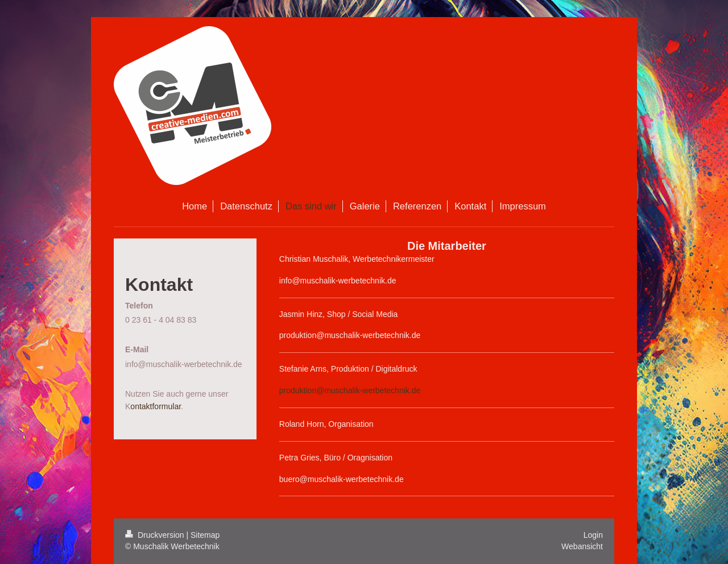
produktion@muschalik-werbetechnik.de (350, 390)
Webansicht (582, 546)
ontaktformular (156, 406)
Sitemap (205, 535)
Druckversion (156, 535)
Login (593, 535)
